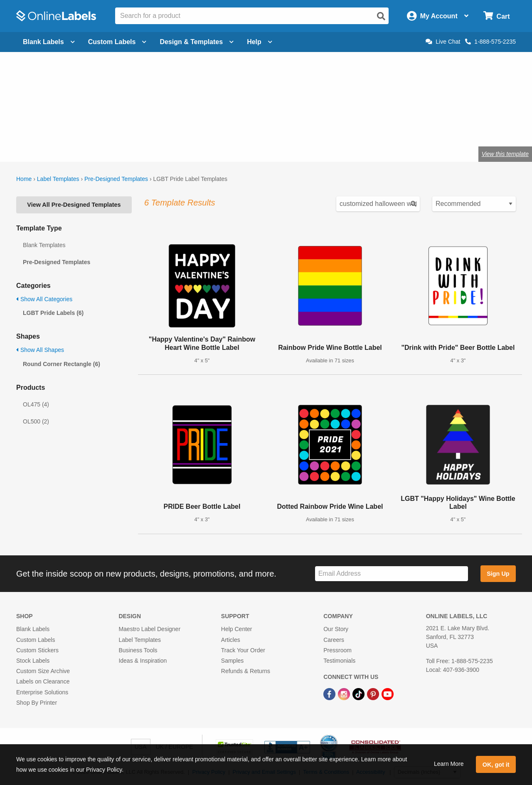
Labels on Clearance (43, 681)
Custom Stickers (37, 650)
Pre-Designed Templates (116, 179)
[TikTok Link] (359, 693)
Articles (231, 640)
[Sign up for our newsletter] (392, 574)
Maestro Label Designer (149, 629)
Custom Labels (36, 640)
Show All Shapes (40, 350)
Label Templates (58, 179)
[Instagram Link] (345, 693)
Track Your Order (243, 650)
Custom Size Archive (43, 671)
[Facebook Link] (330, 693)
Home (24, 179)
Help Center (237, 629)
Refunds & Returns (246, 671)
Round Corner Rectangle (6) (62, 364)
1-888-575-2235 (490, 42)
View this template (505, 154)
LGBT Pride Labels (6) (53, 313)
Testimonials (339, 661)
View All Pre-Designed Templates (74, 205)
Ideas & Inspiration (143, 661)
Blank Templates (44, 245)
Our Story (336, 629)
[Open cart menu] (496, 16)
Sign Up (498, 574)
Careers (334, 640)
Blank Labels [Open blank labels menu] (49, 42)
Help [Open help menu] (260, 42)
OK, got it (496, 765)
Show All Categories (44, 299)
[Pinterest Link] (374, 693)
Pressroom (337, 650)
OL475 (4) (36, 404)
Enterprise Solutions (42, 692)
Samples (232, 661)
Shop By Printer (37, 703)
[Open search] (381, 16)
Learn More (449, 764)
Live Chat (443, 42)
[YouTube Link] (388, 693)
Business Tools (138, 650)
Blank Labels (33, 629)
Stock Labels (33, 661)
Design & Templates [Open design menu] (197, 42)
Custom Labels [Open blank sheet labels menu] (117, 42)
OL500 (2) (36, 421)
